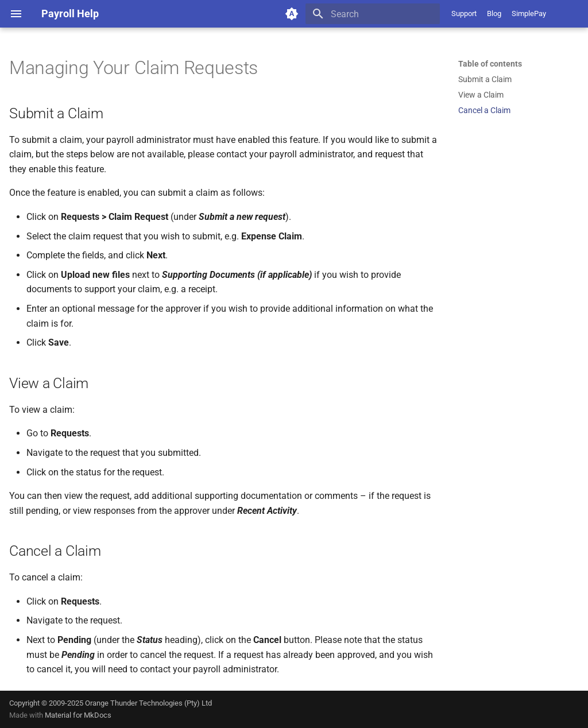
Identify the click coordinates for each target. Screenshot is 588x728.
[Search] (373, 14)
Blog (494, 13)
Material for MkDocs (78, 715)
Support (464, 13)
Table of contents (490, 64)
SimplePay (529, 13)
